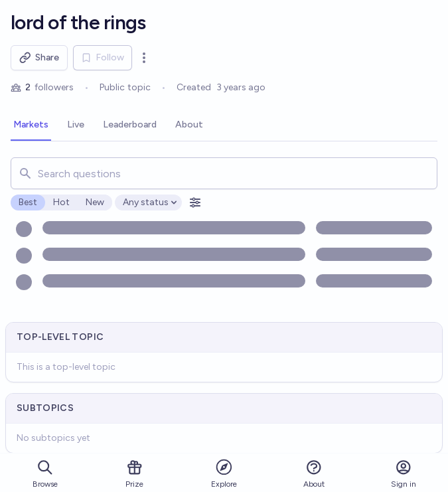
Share (39, 58)
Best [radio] (28, 202)
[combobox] (224, 173)
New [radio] (95, 202)
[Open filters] (195, 203)
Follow (103, 57)
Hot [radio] (61, 202)
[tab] (31, 125)
